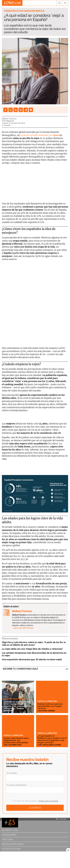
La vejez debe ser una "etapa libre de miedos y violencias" (32, 649)
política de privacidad (48, 801)
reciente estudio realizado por (40, 135)
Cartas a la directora (47, 701)
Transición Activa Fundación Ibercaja (24, 11)
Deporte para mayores (15, 699)
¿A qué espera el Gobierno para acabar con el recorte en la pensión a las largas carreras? (52, 739)
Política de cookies (11, 849)
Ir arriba (61, 819)
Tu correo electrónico (16, 785)
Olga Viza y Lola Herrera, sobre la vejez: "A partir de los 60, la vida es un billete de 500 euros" (34, 644)
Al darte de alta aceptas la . (35, 801)
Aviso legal (8, 839)
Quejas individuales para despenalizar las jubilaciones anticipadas (16, 740)
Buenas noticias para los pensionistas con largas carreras (50, 706)
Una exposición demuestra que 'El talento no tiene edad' (32, 659)
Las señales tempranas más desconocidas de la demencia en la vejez (34, 654)
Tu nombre (12, 773)
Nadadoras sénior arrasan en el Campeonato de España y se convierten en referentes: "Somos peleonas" (17, 706)
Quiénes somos (9, 835)
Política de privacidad (13, 844)
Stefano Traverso (9, 119)
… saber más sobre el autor (23, 628)
